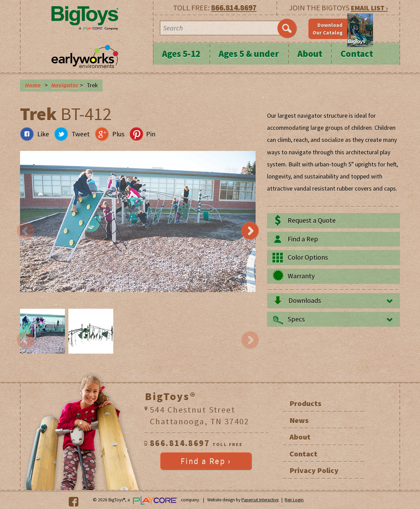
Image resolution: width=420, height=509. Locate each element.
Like (43, 134)
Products (305, 403)
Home (33, 85)
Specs (296, 319)
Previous (26, 231)
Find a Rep (303, 239)
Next (250, 231)
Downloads (305, 300)
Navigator (65, 85)
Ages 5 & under (249, 54)
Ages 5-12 (181, 54)
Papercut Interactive (260, 500)
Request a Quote (312, 220)
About (310, 54)
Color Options (308, 257)
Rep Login (294, 500)
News (299, 420)
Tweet (81, 134)
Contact (357, 54)
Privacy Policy (314, 470)
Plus (118, 134)
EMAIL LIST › (369, 8)
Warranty (301, 276)
